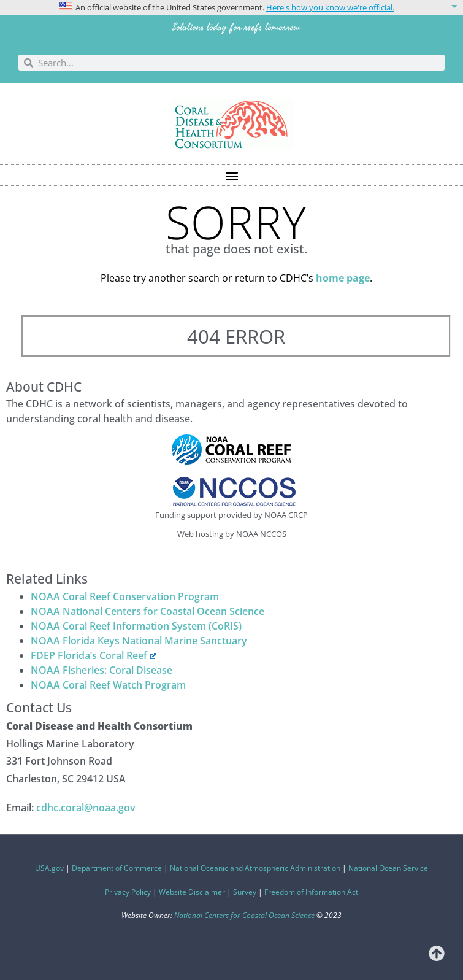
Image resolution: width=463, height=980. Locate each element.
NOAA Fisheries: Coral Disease (101, 670)
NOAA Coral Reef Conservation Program (125, 596)
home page (343, 278)
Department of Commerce (117, 868)
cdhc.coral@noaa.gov (86, 808)
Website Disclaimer (192, 892)
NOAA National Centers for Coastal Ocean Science (147, 611)
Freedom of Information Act (311, 892)
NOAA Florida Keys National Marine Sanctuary (139, 641)
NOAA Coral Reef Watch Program (108, 685)
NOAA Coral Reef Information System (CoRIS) (136, 626)
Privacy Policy (128, 892)
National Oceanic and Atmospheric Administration (255, 868)
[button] (232, 7)
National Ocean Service (388, 868)
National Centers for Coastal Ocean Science (244, 915)
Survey (245, 892)
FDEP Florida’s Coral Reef (94, 655)
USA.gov (49, 868)
